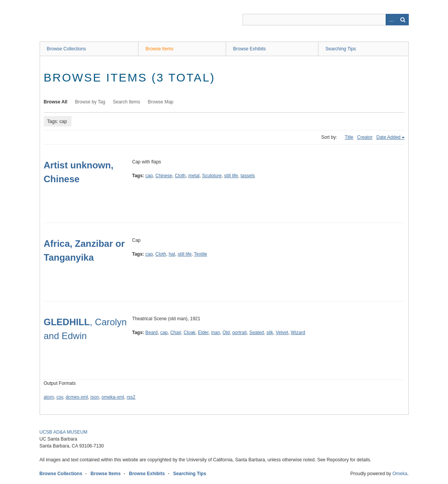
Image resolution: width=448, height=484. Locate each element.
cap (149, 176)
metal (194, 176)
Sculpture (212, 176)
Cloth (180, 176)
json (95, 397)
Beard (152, 333)
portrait (239, 333)
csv (60, 397)
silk (270, 333)
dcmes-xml (77, 397)
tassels (247, 176)
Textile (201, 254)
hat (172, 254)
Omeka (400, 474)
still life (231, 176)
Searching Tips (341, 49)
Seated (256, 333)
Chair (176, 333)
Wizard (298, 333)
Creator (365, 137)
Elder (203, 333)
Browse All (56, 102)
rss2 (131, 397)
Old (226, 333)
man (216, 333)
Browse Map (161, 102)
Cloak (189, 333)
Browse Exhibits (249, 49)
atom (49, 397)
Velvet (282, 333)
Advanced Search (391, 20)
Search (403, 20)
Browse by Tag (90, 102)
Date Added (389, 137)
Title (349, 137)
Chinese (164, 176)
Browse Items (159, 49)
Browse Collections (67, 49)
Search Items (127, 102)
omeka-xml (113, 397)
